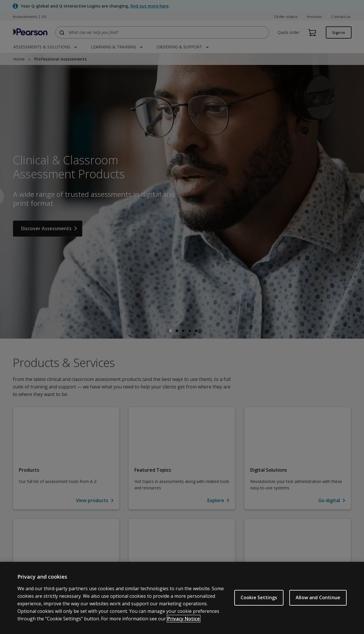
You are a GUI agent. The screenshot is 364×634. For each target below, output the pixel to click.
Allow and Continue (318, 597)
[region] (182, 598)
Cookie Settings (259, 597)
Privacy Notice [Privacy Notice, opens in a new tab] (184, 619)
